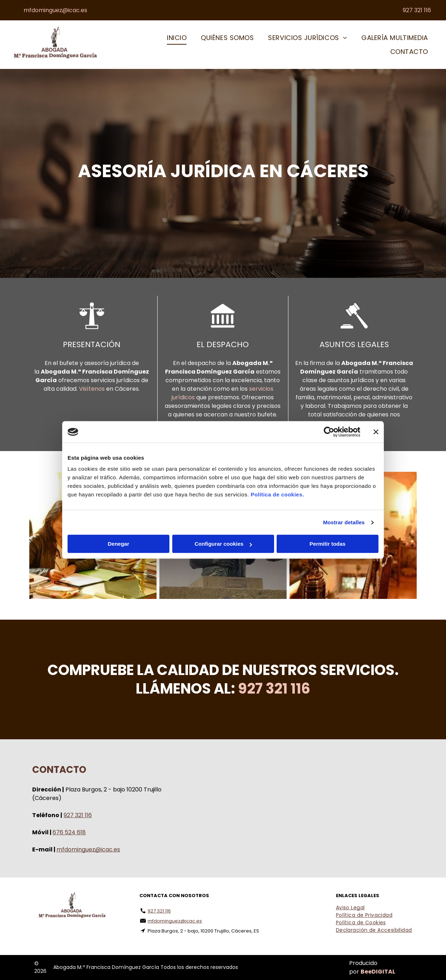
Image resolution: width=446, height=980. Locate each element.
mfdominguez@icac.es (88, 849)
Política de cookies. (277, 495)
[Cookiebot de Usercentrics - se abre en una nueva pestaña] (329, 432)
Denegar (118, 544)
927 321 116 (78, 815)
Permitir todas (328, 544)
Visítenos (92, 389)
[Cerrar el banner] (376, 432)
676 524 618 (69, 832)
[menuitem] (177, 38)
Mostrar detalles (344, 522)
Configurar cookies (223, 544)
